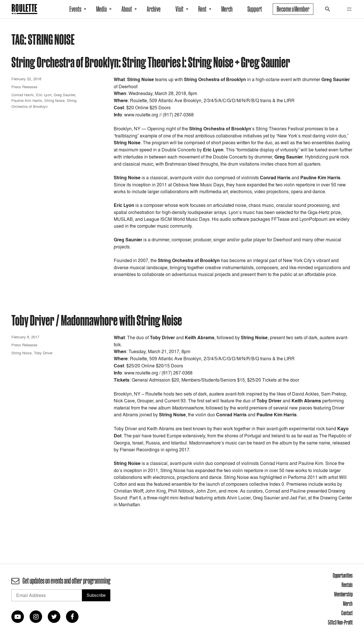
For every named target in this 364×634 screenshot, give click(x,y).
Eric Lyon (44, 95)
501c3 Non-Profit (340, 622)
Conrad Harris (23, 95)
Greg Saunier (64, 95)
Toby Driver (43, 353)
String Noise (54, 100)
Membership (343, 594)
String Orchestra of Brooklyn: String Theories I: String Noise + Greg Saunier (151, 62)
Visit (179, 9)
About (127, 9)
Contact (347, 613)
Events (75, 9)
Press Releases (24, 87)
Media (101, 9)
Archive (154, 9)
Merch (227, 9)
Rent (202, 9)
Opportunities (343, 575)
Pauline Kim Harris (27, 100)
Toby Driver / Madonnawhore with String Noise (97, 320)
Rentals (347, 585)
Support (255, 9)
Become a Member (293, 9)
